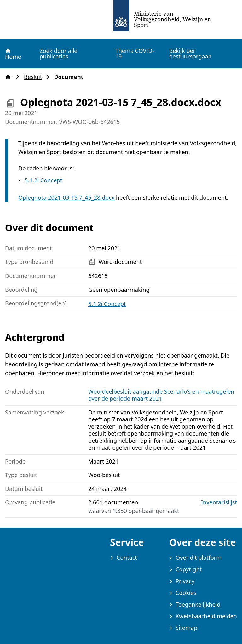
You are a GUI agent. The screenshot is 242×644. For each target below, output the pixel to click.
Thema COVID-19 (135, 53)
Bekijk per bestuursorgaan (190, 53)
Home (13, 54)
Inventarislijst (219, 502)
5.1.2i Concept (43, 180)
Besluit (35, 77)
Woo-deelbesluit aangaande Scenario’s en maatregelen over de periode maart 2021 (161, 395)
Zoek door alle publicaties (58, 53)
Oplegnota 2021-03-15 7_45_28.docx (66, 197)
